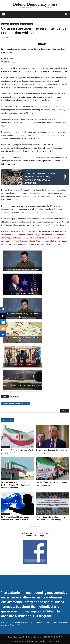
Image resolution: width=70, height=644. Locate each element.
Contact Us (38, 637)
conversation (6, 148)
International (14, 24)
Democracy (40, 447)
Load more (35, 526)
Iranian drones (51, 97)
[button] (67, 14)
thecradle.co (15, 396)
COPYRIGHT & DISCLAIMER (53, 637)
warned (60, 190)
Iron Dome (30, 122)
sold (63, 135)
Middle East (5, 24)
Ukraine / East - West (26, 24)
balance (21, 110)
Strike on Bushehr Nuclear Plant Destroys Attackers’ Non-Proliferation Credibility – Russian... (16, 485)
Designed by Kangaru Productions (20, 637)
